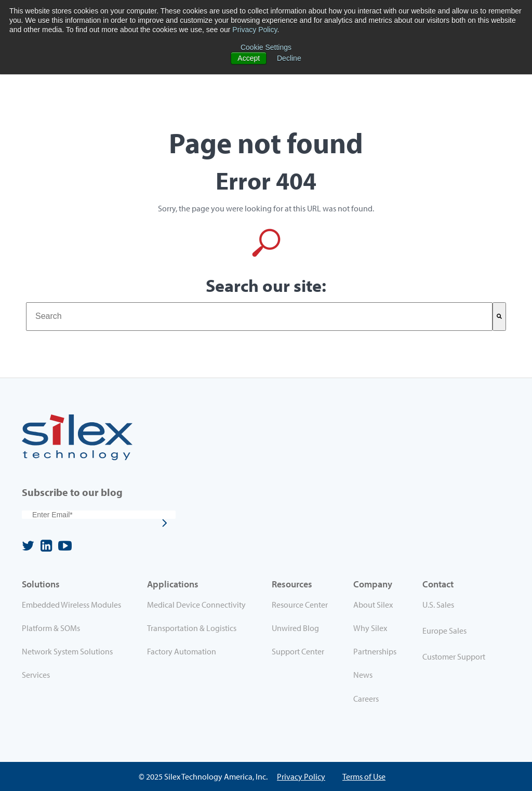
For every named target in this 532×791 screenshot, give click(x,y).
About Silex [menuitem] (373, 605)
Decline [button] (289, 58)
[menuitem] (461, 607)
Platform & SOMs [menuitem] (51, 628)
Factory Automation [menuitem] (182, 651)
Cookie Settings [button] (266, 47)
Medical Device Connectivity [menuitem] (196, 605)
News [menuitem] (363, 675)
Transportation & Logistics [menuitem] (192, 628)
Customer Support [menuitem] (454, 656)
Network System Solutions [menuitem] (67, 651)
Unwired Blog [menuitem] (295, 628)
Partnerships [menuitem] (375, 651)
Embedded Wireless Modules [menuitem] (71, 605)
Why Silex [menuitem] (370, 628)
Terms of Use (364, 776)
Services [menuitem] (36, 675)
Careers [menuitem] (366, 699)
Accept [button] (249, 58)
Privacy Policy (255, 30)
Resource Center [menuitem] (300, 605)
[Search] (499, 316)
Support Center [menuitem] (298, 651)
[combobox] (259, 316)
